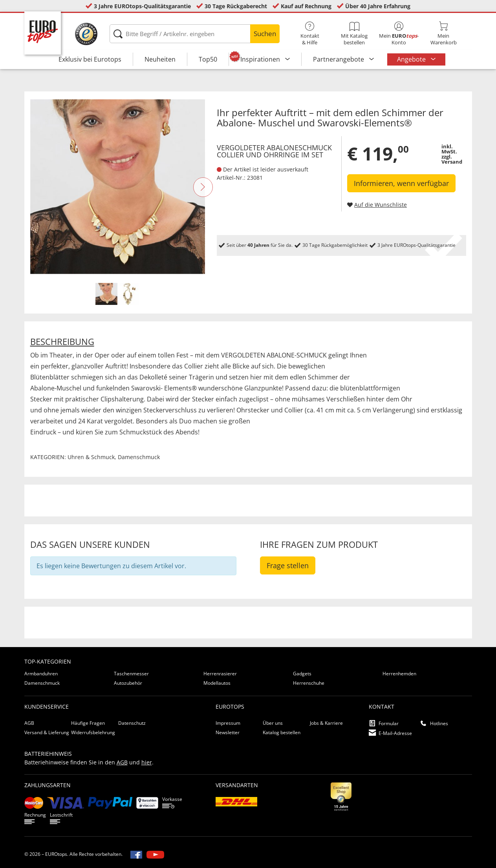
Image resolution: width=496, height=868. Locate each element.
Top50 (208, 59)
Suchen (265, 34)
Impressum (228, 723)
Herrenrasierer (220, 674)
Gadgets (302, 674)
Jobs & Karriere (326, 723)
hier (147, 762)
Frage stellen (288, 565)
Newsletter (228, 732)
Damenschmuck (139, 457)
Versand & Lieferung (47, 732)
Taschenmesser (131, 674)
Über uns (273, 723)
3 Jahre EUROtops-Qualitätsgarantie (142, 6)
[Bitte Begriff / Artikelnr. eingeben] (195, 34)
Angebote (412, 59)
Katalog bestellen (282, 732)
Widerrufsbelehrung (93, 732)
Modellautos (217, 683)
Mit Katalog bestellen (354, 34)
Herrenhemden (399, 674)
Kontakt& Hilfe (310, 34)
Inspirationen (261, 59)
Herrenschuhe (309, 683)
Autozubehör (128, 683)
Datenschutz (132, 723)
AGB (29, 723)
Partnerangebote (339, 59)
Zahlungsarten (48, 785)
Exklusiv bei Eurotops (90, 59)
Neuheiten (160, 59)
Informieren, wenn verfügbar (401, 183)
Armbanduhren (41, 674)
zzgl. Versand (452, 159)
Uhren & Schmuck (91, 457)
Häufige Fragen (88, 723)
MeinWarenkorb (443, 34)
